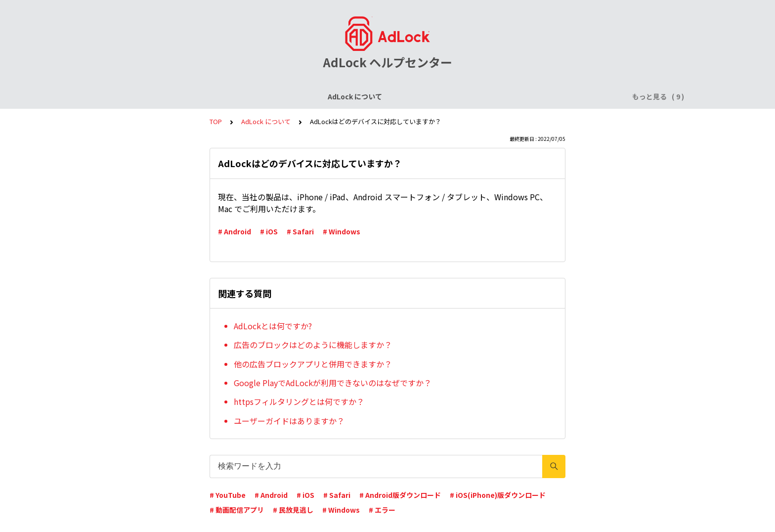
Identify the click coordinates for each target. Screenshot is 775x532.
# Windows (342, 231)
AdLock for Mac (566, 96)
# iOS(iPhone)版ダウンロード (498, 495)
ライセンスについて (216, 96)
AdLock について (144, 96)
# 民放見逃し (293, 510)
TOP (216, 121)
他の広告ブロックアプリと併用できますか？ (313, 364)
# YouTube (228, 495)
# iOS (269, 231)
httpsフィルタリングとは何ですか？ (299, 401)
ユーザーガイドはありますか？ (289, 421)
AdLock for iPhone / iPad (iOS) (312, 96)
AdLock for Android (409, 96)
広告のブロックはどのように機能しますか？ (313, 345)
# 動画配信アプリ (237, 510)
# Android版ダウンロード (400, 495)
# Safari (300, 231)
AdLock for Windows (491, 96)
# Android (235, 231)
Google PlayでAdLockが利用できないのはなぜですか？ (333, 383)
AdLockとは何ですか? (273, 326)
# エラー (382, 510)
